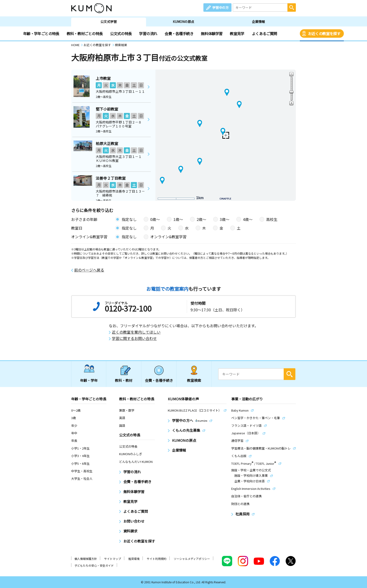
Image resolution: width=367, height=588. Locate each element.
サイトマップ (113, 559)
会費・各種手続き (179, 33)
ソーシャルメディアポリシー (192, 559)
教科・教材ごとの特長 (85, 33)
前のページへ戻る (89, 270)
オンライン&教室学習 (168, 237)
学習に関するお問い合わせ (134, 338)
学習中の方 (220, 7)
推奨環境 (134, 559)
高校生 (272, 219)
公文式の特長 (121, 33)
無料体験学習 (212, 33)
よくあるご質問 (264, 33)
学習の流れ (148, 33)
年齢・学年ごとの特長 (41, 33)
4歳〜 (248, 219)
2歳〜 (201, 219)
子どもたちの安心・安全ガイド (94, 565)
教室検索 (194, 380)
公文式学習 (109, 22)
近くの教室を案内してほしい (136, 332)
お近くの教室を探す (324, 33)
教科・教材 (124, 380)
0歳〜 (155, 219)
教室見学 (237, 33)
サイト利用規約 (157, 559)
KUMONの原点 (183, 22)
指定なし (129, 219)
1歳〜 (178, 219)
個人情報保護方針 (86, 559)
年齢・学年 (89, 380)
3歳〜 (225, 219)
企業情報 (258, 22)
